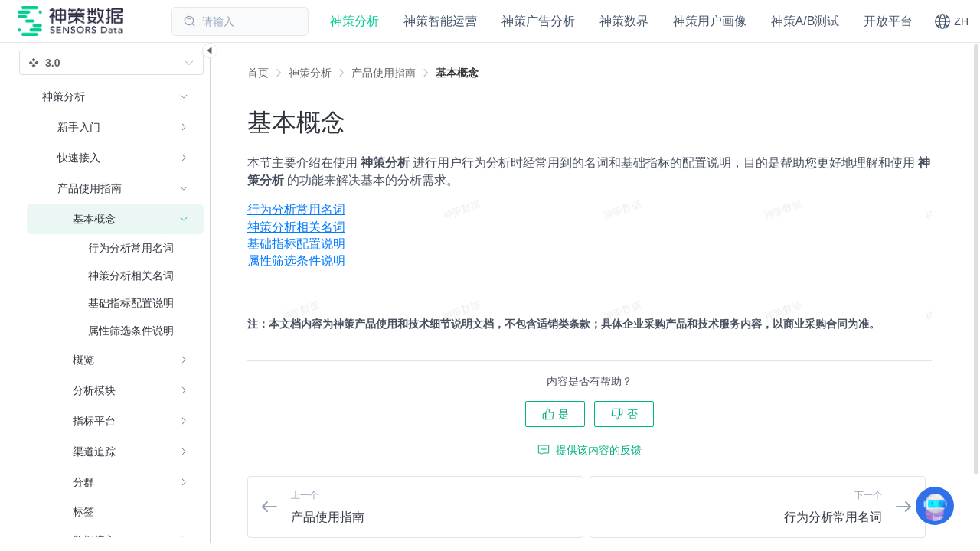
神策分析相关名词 (296, 227)
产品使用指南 (384, 73)
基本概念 (457, 73)
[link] (310, 73)
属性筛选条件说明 (296, 261)
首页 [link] (258, 73)
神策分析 (310, 73)
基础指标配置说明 (296, 244)
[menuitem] (590, 210)
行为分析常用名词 (296, 209)
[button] (951, 21)
